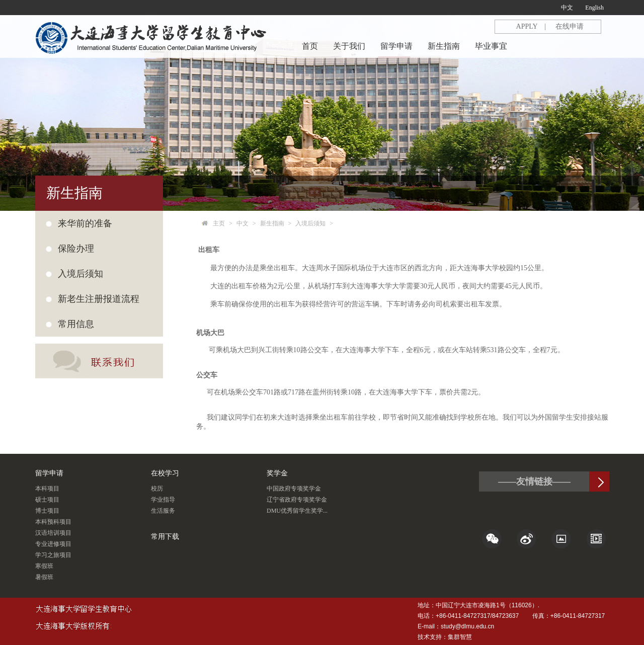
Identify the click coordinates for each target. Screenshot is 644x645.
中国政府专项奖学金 (294, 489)
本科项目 (47, 489)
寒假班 (44, 566)
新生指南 (444, 46)
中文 (567, 8)
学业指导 (163, 500)
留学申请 (396, 46)
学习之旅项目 (53, 555)
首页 (310, 46)
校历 (157, 489)
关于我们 (349, 46)
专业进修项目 (53, 544)
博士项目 (47, 511)
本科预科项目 (53, 522)
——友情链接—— (534, 481)
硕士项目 (47, 500)
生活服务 (163, 511)
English (594, 8)
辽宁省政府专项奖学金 (297, 500)
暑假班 (44, 577)
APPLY (527, 26)
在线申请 (570, 26)
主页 (219, 223)
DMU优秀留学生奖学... (297, 511)
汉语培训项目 (53, 533)
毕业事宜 (491, 46)
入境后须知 (310, 223)
